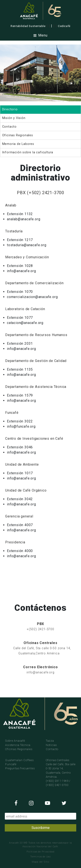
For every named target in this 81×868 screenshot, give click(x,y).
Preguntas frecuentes (20, 768)
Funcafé (11, 764)
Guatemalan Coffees (19, 760)
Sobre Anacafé (15, 741)
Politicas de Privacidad (40, 852)
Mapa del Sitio (40, 862)
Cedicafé (64, 26)
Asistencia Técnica (18, 745)
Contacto (52, 749)
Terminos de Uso (40, 857)
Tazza (50, 741)
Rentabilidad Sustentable (28, 26)
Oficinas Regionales (19, 749)
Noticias (51, 745)
